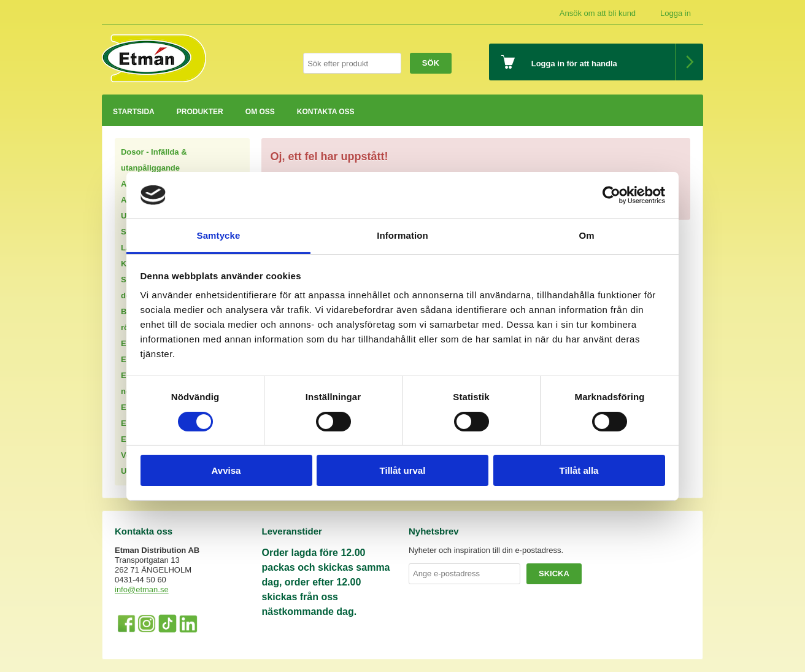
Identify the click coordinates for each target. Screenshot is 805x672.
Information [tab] (402, 235)
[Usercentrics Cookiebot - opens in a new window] (611, 195)
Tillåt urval (403, 470)
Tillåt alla (579, 470)
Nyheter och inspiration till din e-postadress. (486, 550)
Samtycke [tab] (219, 235)
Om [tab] (586, 235)
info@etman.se (142, 589)
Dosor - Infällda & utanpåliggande (154, 160)
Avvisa (226, 470)
